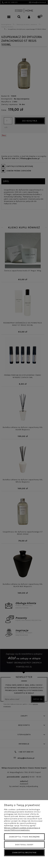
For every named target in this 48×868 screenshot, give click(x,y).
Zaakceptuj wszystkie (24, 853)
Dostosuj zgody (24, 845)
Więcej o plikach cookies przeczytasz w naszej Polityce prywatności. (22, 829)
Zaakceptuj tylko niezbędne (24, 837)
